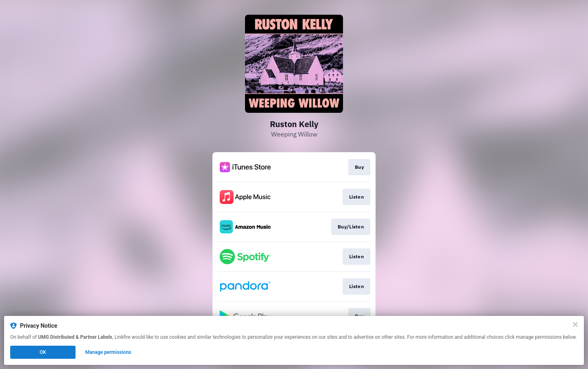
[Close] (575, 324)
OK (43, 352)
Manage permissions (108, 352)
